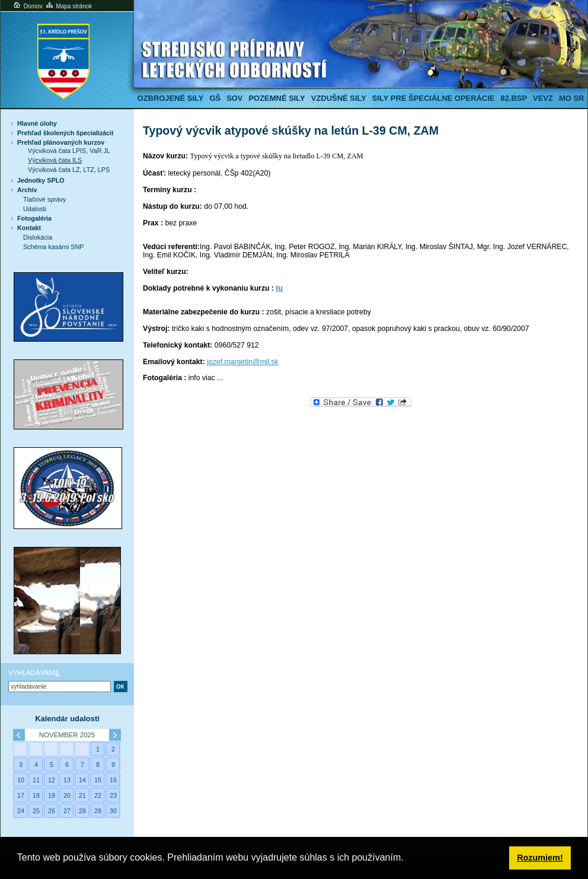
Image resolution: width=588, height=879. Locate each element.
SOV (234, 98)
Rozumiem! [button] (540, 858)
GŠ (215, 98)
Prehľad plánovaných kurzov (61, 142)
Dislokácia (38, 237)
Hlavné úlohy (37, 123)
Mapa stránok (68, 6)
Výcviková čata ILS (55, 160)
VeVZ (543, 98)
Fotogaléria (34, 218)
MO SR (571, 98)
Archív (27, 190)
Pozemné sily (277, 98)
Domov (27, 6)
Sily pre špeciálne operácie (434, 98)
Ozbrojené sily (171, 98)
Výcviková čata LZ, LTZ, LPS (69, 170)
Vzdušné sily (339, 98)
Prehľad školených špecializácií (65, 133)
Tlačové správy (45, 199)
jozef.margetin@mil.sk (243, 362)
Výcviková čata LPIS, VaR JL (69, 151)
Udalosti (35, 209)
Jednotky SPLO (41, 180)
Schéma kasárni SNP (53, 247)
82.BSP (514, 98)
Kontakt (29, 228)
